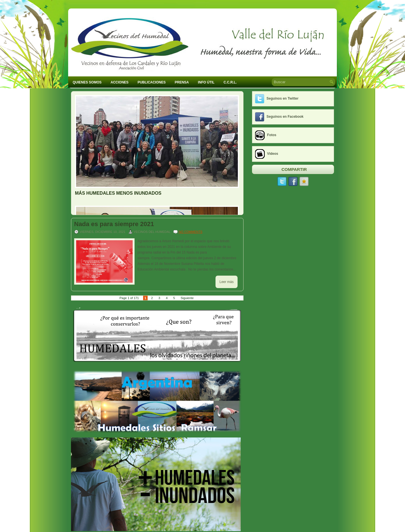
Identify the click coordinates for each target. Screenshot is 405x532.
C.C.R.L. (230, 82)
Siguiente (187, 298)
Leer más (227, 282)
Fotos (272, 135)
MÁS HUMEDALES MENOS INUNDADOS (118, 193)
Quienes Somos (87, 82)
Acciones (119, 82)
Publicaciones (151, 82)
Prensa (182, 82)
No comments (191, 232)
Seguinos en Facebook (285, 117)
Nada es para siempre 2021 (114, 224)
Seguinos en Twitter (282, 98)
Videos (272, 154)
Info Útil (206, 82)
